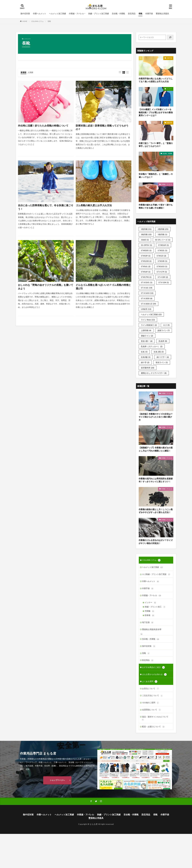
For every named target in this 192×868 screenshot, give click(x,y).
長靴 (140, 14)
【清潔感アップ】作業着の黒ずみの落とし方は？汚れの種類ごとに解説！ (156, 449)
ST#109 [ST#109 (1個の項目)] (146, 256)
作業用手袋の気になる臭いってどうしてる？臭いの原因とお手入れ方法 (156, 80)
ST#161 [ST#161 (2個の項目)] (146, 266)
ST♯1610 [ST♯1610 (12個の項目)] (147, 293)
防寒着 (150, 615)
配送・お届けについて (153, 727)
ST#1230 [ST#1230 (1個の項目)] (146, 261)
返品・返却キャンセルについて (155, 718)
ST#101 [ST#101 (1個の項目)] (162, 250)
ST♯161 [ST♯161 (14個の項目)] (147, 288)
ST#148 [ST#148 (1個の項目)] (162, 261)
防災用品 (132, 14)
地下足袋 (148, 622)
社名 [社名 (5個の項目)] (144, 352)
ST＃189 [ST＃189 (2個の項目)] (163, 277)
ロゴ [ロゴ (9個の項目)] (166, 325)
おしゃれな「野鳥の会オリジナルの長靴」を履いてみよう (46, 287)
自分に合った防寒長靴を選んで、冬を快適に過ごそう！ (46, 207)
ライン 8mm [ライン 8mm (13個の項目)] (148, 320)
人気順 (30, 72)
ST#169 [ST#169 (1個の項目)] (146, 272)
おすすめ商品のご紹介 (153, 667)
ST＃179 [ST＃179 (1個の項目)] (162, 272)
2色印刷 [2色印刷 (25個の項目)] (163, 229)
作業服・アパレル (76, 14)
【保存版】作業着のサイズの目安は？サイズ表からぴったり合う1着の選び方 (156, 417)
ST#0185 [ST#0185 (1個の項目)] (146, 250)
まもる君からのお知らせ (154, 674)
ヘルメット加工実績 (57, 14)
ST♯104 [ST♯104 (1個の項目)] (164, 282)
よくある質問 (150, 682)
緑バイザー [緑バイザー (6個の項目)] (163, 357)
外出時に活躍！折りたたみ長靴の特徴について (43, 126)
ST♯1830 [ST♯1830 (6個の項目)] (147, 298)
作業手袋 (149, 14)
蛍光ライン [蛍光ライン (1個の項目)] (162, 362)
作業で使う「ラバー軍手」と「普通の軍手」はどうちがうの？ (156, 145)
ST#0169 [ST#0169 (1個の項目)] (164, 245)
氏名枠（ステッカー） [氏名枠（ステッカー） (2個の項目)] (152, 346)
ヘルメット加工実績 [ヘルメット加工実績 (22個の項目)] (151, 314)
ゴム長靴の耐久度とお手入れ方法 (94, 205)
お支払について (151, 689)
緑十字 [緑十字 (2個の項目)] (145, 362)
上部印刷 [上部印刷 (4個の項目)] (146, 330)
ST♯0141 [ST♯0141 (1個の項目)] (147, 282)
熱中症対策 (25, 14)
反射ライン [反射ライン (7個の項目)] (164, 330)
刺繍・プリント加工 (155, 607)
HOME (25, 21)
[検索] (170, 37)
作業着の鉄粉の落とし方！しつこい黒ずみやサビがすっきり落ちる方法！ (156, 511)
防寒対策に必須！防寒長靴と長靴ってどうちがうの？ (102, 127)
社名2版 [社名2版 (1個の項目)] (146, 357)
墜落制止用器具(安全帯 (152, 629)
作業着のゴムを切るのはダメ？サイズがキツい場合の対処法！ (156, 542)
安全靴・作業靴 (118, 14)
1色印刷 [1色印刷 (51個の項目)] (146, 229)
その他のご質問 (151, 703)
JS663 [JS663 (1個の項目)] (145, 240)
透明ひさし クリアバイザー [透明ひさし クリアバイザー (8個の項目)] (154, 373)
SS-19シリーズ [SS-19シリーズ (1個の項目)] (163, 240)
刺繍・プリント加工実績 (99, 14)
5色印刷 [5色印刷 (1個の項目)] (162, 234)
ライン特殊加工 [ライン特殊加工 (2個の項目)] (149, 325)
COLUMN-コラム (37, 21)
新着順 (23, 72)
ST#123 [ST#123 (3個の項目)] (161, 256)
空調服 (150, 611)
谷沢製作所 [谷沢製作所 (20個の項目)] (148, 368)
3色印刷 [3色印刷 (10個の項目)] (146, 234)
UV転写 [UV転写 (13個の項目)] (146, 309)
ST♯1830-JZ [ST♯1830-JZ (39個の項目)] (148, 304)
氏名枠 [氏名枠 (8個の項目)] (163, 341)
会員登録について (152, 710)
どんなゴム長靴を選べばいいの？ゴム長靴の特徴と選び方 (103, 287)
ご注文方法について (153, 696)
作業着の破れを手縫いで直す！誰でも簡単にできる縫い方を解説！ (156, 206)
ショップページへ (57, 780)
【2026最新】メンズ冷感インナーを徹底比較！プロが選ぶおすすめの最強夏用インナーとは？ (156, 112)
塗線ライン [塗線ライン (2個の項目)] (147, 336)
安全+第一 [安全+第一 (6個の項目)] (147, 341)
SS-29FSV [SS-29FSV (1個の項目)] (146, 245)
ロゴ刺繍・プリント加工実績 (156, 574)
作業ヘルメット (39, 14)
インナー (169, 89)
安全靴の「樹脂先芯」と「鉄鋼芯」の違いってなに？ (156, 175)
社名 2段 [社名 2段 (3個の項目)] (159, 352)
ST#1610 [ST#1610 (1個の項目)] (162, 266)
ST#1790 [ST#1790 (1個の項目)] (146, 277)
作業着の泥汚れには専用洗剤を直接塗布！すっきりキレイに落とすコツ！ (156, 480)
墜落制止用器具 (162, 14)
